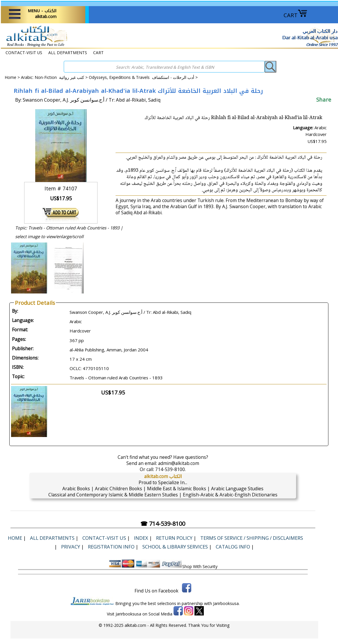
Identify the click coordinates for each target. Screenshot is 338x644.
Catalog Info (233, 547)
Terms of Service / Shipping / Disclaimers (252, 538)
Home (10, 77)
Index (141, 538)
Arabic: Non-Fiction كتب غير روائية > (55, 77)
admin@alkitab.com (179, 463)
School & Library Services (175, 547)
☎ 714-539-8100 (163, 524)
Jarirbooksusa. (226, 603)
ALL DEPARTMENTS (68, 53)
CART (295, 15)
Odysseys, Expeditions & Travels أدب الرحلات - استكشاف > (143, 77)
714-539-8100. (170, 469)
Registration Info (111, 547)
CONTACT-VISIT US (24, 53)
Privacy (71, 547)
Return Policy (174, 538)
